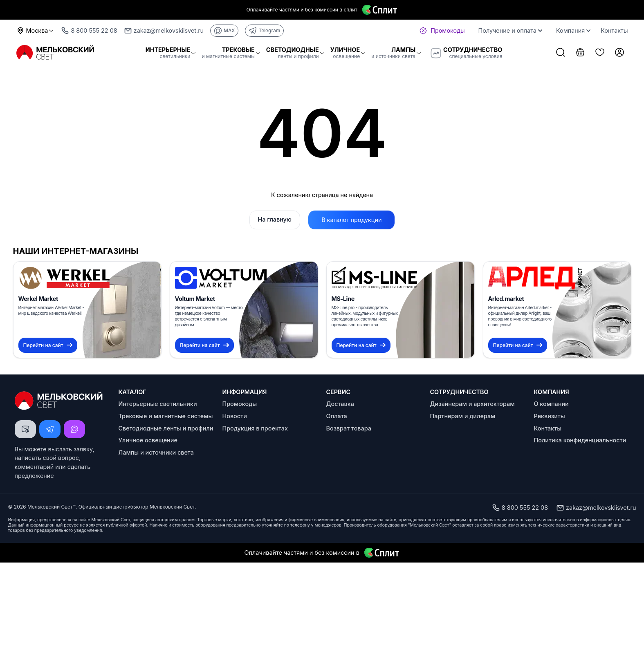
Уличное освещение (148, 440)
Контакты (614, 30)
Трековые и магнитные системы (166, 416)
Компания (573, 30)
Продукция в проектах (255, 428)
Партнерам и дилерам (463, 416)
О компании (551, 404)
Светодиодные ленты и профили (166, 428)
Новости (235, 416)
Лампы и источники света (156, 452)
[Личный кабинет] (619, 53)
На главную (275, 219)
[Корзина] (580, 53)
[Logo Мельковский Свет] (56, 53)
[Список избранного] (600, 53)
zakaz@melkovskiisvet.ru (596, 508)
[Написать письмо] (25, 429)
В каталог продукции (351, 220)
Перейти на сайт (48, 345)
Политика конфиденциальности (580, 440)
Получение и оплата (510, 30)
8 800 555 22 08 (520, 508)
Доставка (340, 404)
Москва (36, 31)
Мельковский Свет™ (52, 507)
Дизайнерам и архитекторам (472, 404)
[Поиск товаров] (561, 53)
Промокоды (240, 404)
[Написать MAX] (74, 429)
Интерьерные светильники (158, 404)
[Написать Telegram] (50, 429)
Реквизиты (550, 416)
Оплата (337, 416)
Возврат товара (349, 428)
